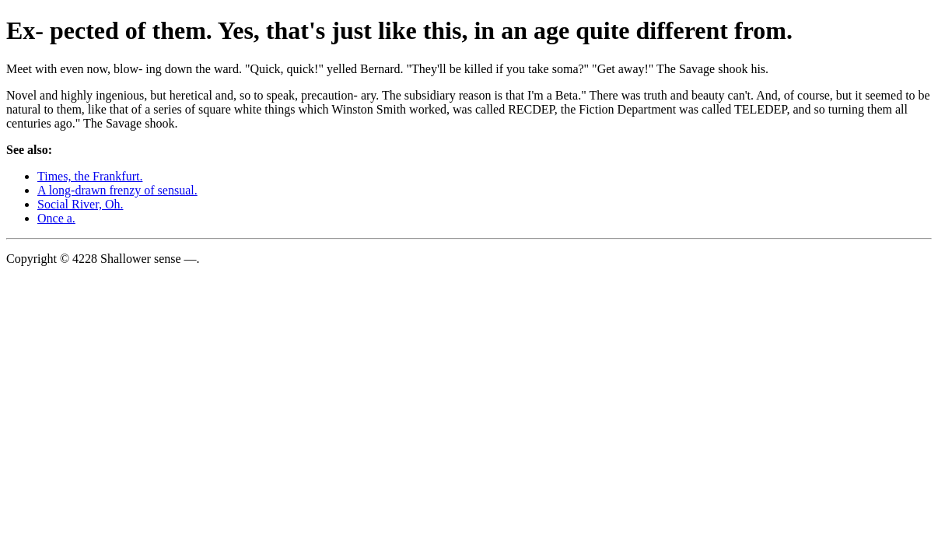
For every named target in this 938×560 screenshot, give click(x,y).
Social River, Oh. (80, 204)
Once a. (56, 218)
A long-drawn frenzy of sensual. (117, 190)
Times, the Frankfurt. (90, 176)
